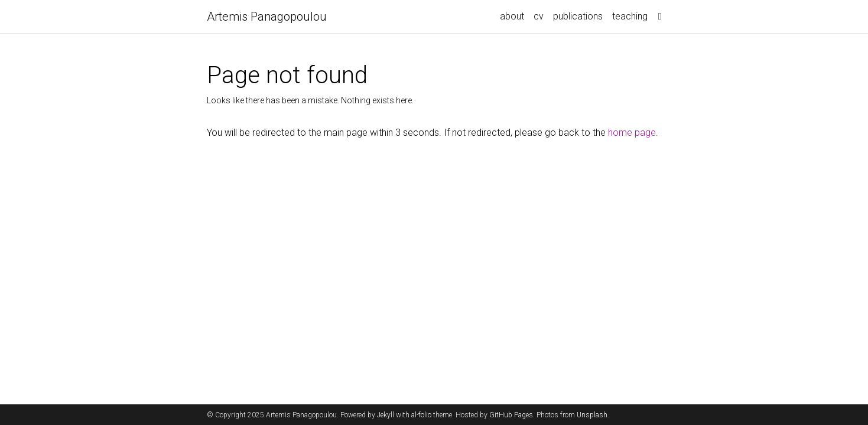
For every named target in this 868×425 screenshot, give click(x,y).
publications (578, 16)
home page (632, 133)
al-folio (421, 415)
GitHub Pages (511, 415)
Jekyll (386, 415)
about (512, 16)
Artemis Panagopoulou (267, 17)
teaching (630, 16)
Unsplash (592, 415)
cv (539, 16)
